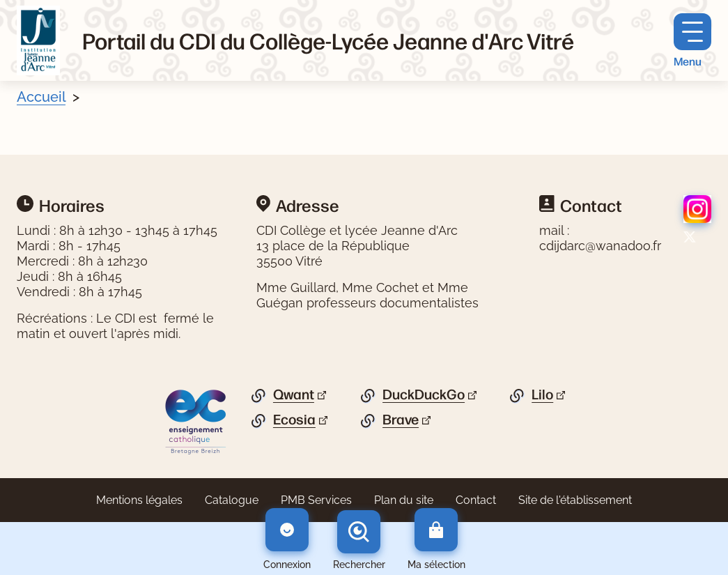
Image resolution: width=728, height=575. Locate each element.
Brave (401, 420)
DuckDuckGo (424, 394)
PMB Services (316, 500)
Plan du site (404, 500)
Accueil (41, 97)
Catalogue (232, 500)
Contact (476, 500)
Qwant (294, 394)
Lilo (542, 394)
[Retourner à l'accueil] (38, 40)
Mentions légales (139, 500)
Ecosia (294, 420)
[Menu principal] (692, 41)
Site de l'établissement (575, 500)
